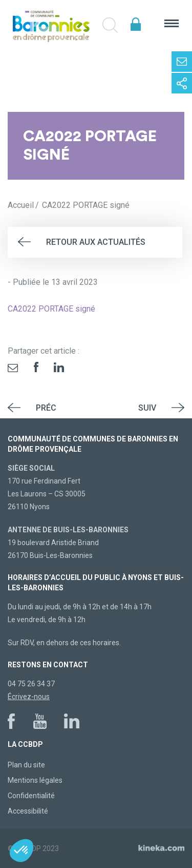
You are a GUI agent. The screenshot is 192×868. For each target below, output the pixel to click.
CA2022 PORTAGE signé (51, 309)
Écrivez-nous (29, 697)
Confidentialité (31, 796)
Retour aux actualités (96, 242)
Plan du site (26, 765)
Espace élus (136, 24)
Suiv (147, 408)
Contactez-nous (182, 62)
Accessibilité (28, 811)
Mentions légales (35, 780)
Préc (46, 408)
